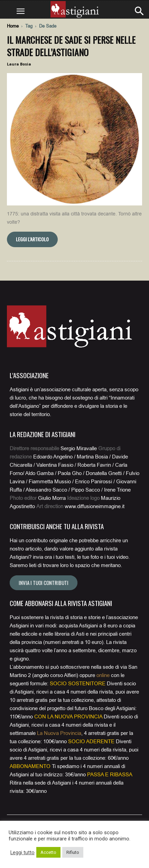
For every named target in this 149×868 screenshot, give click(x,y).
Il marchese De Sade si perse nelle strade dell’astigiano (71, 46)
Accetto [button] (48, 852)
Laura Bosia (19, 64)
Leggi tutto (22, 852)
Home (13, 26)
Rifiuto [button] (73, 852)
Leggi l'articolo (32, 239)
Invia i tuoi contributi (44, 583)
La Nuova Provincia (59, 733)
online (103, 675)
